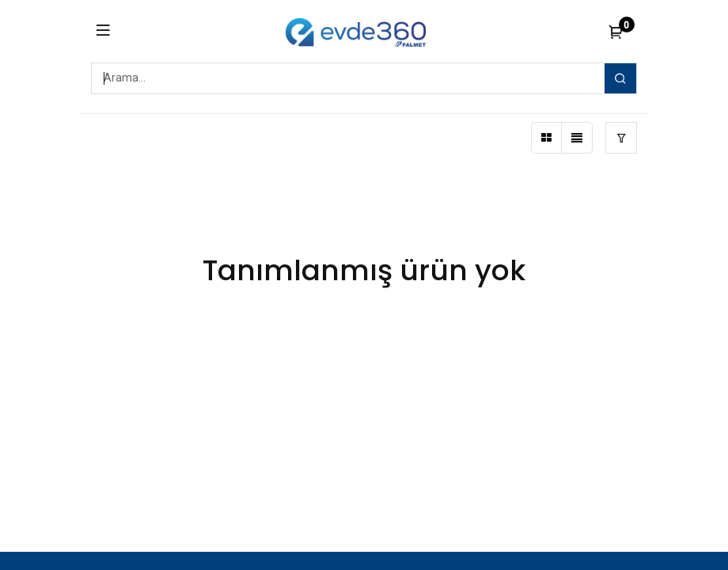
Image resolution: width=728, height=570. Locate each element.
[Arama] (620, 78)
